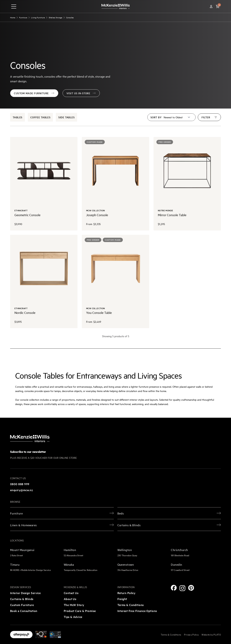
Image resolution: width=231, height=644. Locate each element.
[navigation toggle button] (14, 7)
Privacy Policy (191, 634)
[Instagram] (182, 588)
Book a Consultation (24, 611)
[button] (218, 7)
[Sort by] (177, 117)
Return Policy (127, 593)
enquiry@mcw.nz (21, 490)
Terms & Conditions (131, 605)
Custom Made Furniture (34, 93)
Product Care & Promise (80, 611)
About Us (70, 599)
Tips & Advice (73, 617)
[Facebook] (174, 588)
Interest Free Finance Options (137, 611)
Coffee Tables (40, 117)
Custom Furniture (22, 605)
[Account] (211, 7)
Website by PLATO (211, 634)
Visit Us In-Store (81, 93)
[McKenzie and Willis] (116, 6)
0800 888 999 (20, 484)
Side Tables (66, 117)
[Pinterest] (191, 588)
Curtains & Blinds (22, 599)
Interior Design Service (25, 593)
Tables (18, 117)
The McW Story (74, 605)
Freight (122, 599)
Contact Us (71, 593)
